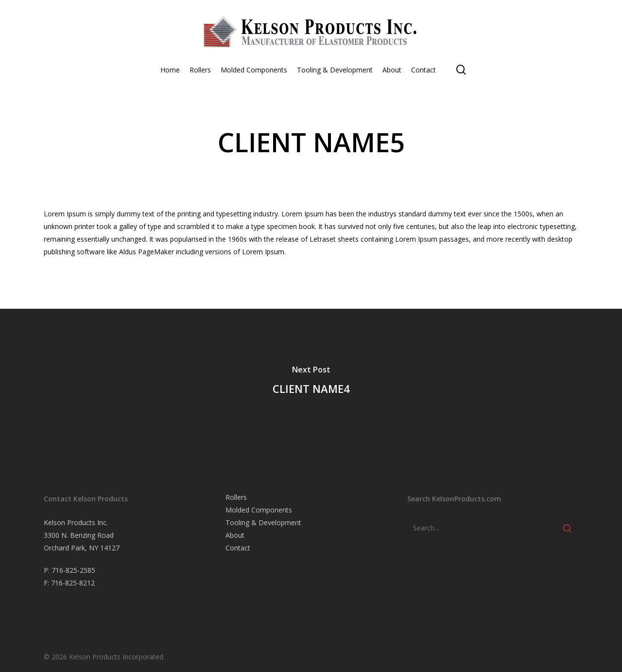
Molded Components (259, 510)
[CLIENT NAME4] (311, 382)
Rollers (236, 497)
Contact (238, 548)
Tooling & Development (263, 522)
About (235, 535)
